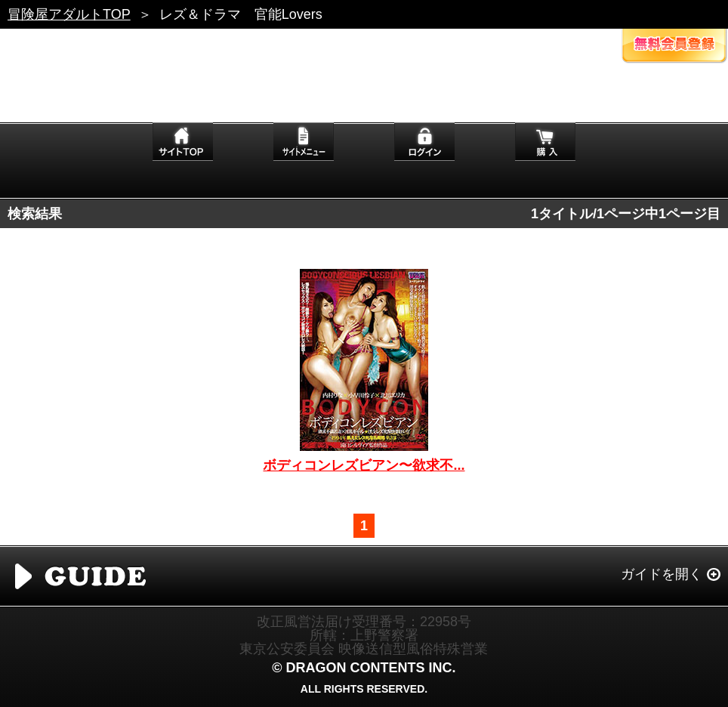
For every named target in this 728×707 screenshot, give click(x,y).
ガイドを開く (662, 574)
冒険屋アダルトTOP (69, 14)
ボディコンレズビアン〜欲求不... (364, 465)
